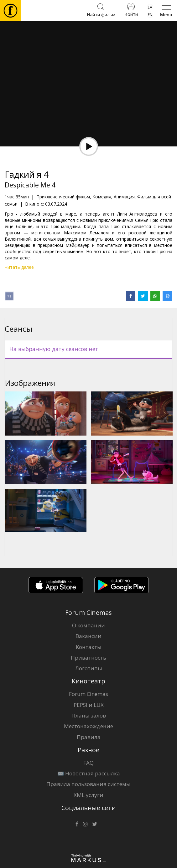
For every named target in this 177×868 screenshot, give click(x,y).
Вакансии (88, 636)
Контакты (89, 647)
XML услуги (88, 795)
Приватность (88, 658)
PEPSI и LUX (89, 705)
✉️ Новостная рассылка (89, 773)
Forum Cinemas (88, 694)
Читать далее (19, 267)
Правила (89, 737)
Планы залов (89, 715)
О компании (88, 625)
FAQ (88, 763)
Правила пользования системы (88, 784)
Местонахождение (88, 726)
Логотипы (89, 668)
